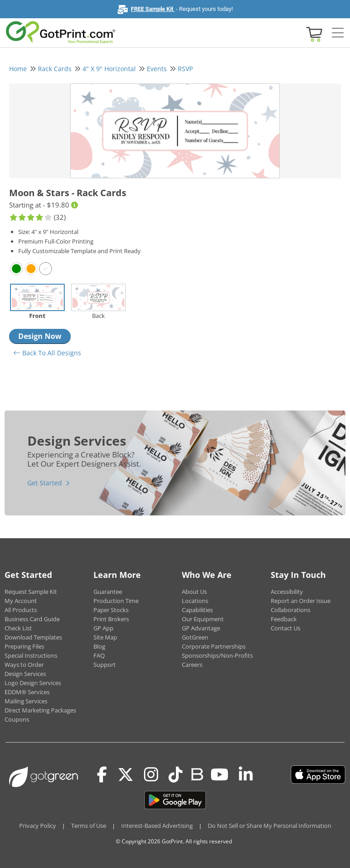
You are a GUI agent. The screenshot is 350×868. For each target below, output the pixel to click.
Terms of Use (89, 826)
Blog (99, 646)
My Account (21, 601)
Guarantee (108, 592)
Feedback (284, 619)
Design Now (40, 336)
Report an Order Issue (301, 601)
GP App (103, 628)
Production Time (116, 601)
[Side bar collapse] (338, 33)
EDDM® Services (27, 692)
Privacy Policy (38, 826)
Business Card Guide (32, 619)
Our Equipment (203, 619)
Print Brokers (111, 619)
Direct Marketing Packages (40, 710)
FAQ (99, 655)
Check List (18, 628)
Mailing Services (26, 701)
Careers (192, 665)
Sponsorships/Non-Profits (217, 655)
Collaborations (291, 610)
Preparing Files (24, 646)
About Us (194, 592)
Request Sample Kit (31, 592)
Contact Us (286, 628)
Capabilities (197, 610)
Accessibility (287, 592)
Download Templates (33, 637)
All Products (21, 610)
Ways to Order (24, 665)
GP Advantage (201, 628)
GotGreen (195, 637)
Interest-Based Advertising (157, 826)
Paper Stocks (111, 610)
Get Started (45, 483)
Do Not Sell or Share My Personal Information (270, 826)
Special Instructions (31, 655)
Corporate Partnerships (214, 646)
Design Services (25, 674)
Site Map (105, 637)
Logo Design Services (33, 683)
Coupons (17, 719)
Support (105, 665)
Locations (195, 601)
